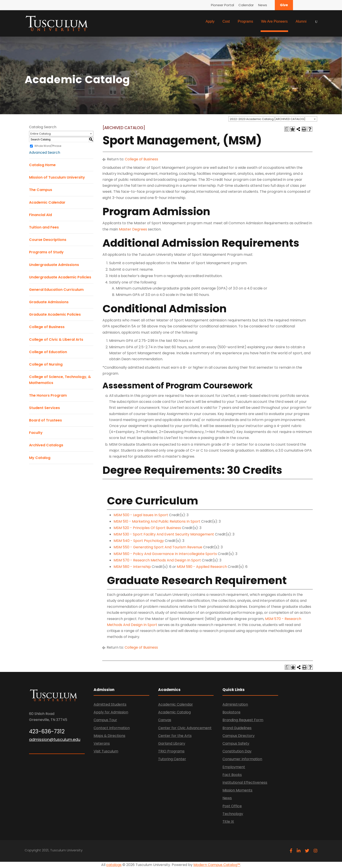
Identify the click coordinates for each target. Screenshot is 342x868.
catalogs (114, 865)
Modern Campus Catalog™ (217, 865)
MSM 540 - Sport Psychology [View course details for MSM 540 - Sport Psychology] (139, 541)
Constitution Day (237, 751)
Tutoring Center (172, 759)
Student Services (44, 408)
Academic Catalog (174, 712)
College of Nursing (46, 364)
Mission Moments (237, 790)
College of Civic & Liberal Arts (56, 340)
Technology (233, 814)
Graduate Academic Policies (55, 314)
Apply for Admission (111, 712)
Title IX (228, 822)
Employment (234, 767)
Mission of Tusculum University (57, 177)
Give (284, 5)
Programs (245, 21)
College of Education (48, 352)
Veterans (102, 743)
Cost (226, 21)
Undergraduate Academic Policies (60, 277)
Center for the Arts (175, 736)
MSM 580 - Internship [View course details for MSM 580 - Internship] (132, 567)
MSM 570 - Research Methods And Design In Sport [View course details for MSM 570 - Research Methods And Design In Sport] (157, 560)
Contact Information (112, 728)
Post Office (232, 806)
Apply (210, 21)
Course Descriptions (48, 240)
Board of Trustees (45, 420)
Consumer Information (242, 759)
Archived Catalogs (46, 445)
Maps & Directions (109, 736)
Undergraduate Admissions (54, 265)
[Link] (57, 23)
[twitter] (307, 851)
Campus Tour (105, 720)
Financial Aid (40, 215)
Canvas (165, 720)
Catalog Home (42, 165)
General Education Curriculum (56, 290)
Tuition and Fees (44, 227)
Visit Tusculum (106, 751)
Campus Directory (239, 736)
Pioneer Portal (222, 5)
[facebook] (291, 851)
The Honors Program (48, 395)
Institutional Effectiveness (245, 782)
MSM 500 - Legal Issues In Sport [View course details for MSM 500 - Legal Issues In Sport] (141, 515)
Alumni (301, 21)
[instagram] (315, 851)
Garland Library (172, 743)
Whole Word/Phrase (48, 146)
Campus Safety (236, 743)
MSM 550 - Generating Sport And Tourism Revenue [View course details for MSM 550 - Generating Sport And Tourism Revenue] (158, 547)
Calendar (246, 5)
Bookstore (231, 712)
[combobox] (273, 119)
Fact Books (232, 775)
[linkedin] (299, 851)
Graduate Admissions (49, 302)
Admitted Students (110, 704)
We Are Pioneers (274, 21)
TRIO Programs (171, 751)
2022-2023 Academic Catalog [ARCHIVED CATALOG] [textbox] (268, 119)
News (263, 5)
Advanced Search (45, 153)
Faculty (36, 433)
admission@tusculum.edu (55, 739)
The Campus (41, 190)
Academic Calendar (47, 202)
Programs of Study (46, 252)
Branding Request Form (243, 720)
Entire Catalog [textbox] (41, 134)
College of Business (47, 327)
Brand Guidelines (237, 728)
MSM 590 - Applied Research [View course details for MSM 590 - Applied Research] (202, 567)
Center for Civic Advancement (185, 728)
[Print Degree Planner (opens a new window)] (287, 129)
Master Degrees (133, 229)
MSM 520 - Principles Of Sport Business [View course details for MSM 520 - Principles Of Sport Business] (147, 528)
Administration (235, 704)
